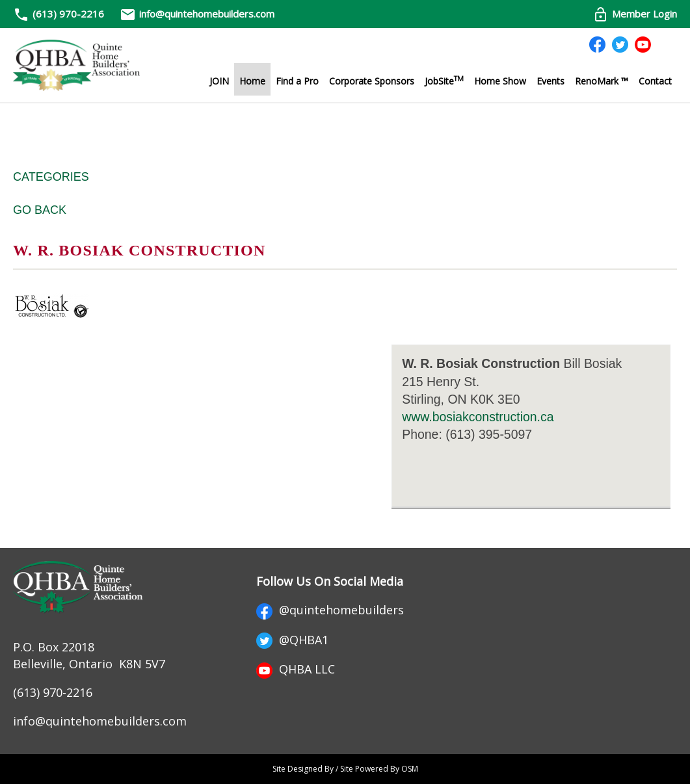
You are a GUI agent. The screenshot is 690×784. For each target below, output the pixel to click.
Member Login (635, 14)
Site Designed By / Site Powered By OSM (345, 769)
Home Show (500, 81)
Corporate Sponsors (372, 81)
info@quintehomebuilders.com (197, 14)
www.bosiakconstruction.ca (478, 417)
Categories (51, 177)
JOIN (219, 81)
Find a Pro (297, 81)
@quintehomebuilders (330, 610)
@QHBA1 (292, 640)
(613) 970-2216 (68, 14)
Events (551, 81)
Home (252, 81)
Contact (655, 81)
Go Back (40, 210)
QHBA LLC (296, 669)
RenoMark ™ (602, 81)
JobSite (444, 81)
